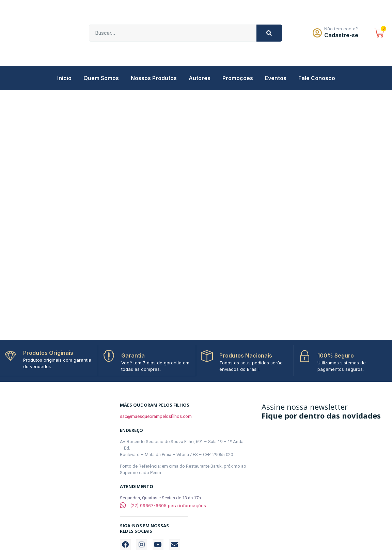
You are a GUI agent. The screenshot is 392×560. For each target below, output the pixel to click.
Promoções (238, 78)
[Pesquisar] (269, 33)
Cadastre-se (341, 35)
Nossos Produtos (154, 78)
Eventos (276, 78)
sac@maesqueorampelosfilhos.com (156, 416)
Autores (200, 78)
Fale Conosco (317, 78)
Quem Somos (101, 78)
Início (64, 78)
